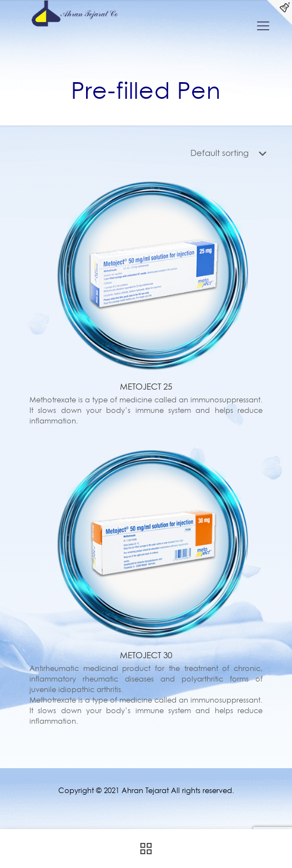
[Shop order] (231, 153)
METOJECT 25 (146, 387)
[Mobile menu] (263, 26)
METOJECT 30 (146, 655)
